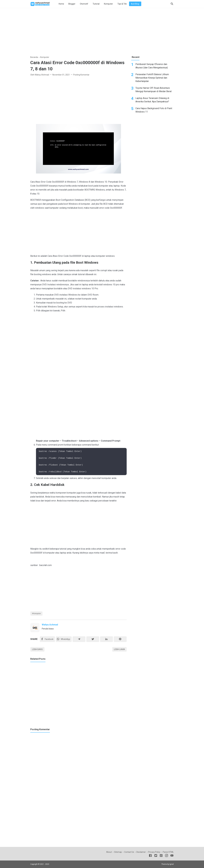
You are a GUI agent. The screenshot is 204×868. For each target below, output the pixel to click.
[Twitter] (64, 639)
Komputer (108, 4)
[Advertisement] (102, 31)
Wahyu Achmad (50, 625)
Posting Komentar (81, 75)
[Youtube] (172, 856)
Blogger (72, 4)
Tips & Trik (122, 4)
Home (61, 4)
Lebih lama (119, 649)
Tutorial (96, 4)
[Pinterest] (120, 639)
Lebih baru (37, 649)
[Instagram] (167, 856)
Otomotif (84, 4)
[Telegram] (79, 639)
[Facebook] (47, 639)
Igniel (172, 864)
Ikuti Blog (135, 4)
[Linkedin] (106, 639)
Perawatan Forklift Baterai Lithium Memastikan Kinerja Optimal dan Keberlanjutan (152, 78)
